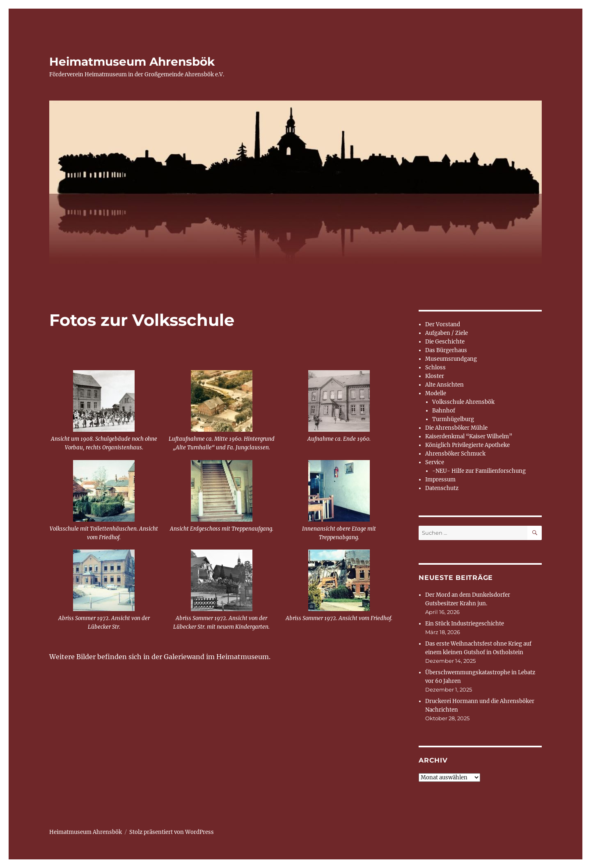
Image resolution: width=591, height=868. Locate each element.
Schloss (435, 368)
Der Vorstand (443, 324)
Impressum (440, 480)
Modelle (436, 393)
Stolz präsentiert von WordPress (172, 832)
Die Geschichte (445, 342)
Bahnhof (444, 411)
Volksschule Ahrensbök (463, 402)
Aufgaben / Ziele (447, 333)
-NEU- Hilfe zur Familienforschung (479, 471)
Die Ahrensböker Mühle (456, 428)
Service (435, 462)
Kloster (435, 376)
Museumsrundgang (451, 359)
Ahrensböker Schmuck (455, 454)
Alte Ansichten (444, 385)
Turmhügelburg (453, 419)
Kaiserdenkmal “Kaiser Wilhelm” (469, 436)
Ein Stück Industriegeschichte (465, 624)
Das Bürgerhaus (446, 350)
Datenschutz (442, 488)
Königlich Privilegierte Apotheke (467, 445)
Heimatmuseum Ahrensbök (132, 62)
